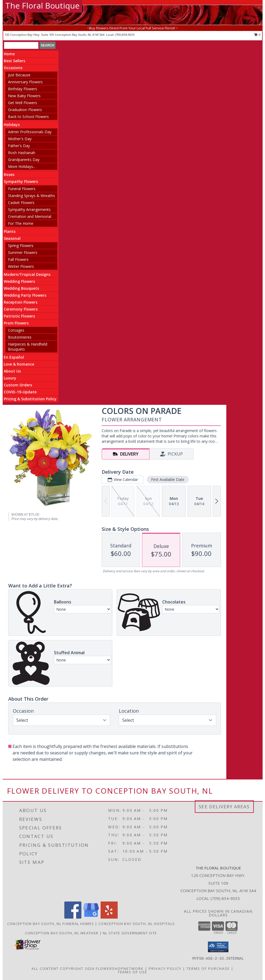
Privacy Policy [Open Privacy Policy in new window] (165, 968)
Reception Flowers (21, 302)
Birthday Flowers (23, 89)
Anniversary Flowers (25, 82)
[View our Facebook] (73, 917)
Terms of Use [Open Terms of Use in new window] (132, 972)
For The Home (21, 223)
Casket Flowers (21, 203)
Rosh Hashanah (22, 153)
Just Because (19, 75)
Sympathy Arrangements (29, 209)
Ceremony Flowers (21, 309)
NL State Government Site (130, 933)
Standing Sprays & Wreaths (31, 196)
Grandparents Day (24, 160)
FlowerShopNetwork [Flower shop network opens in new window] (120, 968)
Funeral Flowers (22, 189)
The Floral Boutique (42, 5)
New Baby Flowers (24, 96)
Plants (10, 231)
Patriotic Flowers (19, 316)
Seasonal (12, 238)
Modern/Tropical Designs (27, 274)
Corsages (16, 330)
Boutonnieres (20, 337)
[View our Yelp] (109, 917)
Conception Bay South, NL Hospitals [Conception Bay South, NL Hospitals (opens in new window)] (137, 924)
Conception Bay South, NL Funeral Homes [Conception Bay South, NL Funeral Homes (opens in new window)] (51, 924)
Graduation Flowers (25, 110)
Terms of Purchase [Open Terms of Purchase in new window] (208, 968)
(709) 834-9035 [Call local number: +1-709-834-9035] (125, 35)
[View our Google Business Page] (91, 917)
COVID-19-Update (20, 392)
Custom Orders (18, 385)
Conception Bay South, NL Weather (62, 933)
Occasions (13, 68)
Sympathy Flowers (21, 181)
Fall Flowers (18, 259)
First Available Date (168, 479)
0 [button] (257, 35)
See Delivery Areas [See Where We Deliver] (224, 807)
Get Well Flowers (23, 103)
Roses (9, 175)
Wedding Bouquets (21, 288)
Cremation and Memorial (30, 216)
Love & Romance (19, 364)
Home (9, 54)
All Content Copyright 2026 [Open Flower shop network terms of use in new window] (63, 968)
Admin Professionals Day (30, 132)
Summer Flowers (23, 252)
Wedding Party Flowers (25, 295)
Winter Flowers (21, 266)
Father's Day (19, 146)
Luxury (10, 378)
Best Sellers (14, 61)
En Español (14, 357)
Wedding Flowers (19, 281)
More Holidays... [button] (22, 166)
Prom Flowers (16, 323)
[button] (218, 947)
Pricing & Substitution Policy (30, 399)
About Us (12, 371)
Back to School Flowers (28, 117)
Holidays (12, 125)
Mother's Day (20, 139)
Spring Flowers (21, 246)
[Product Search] (21, 45)
